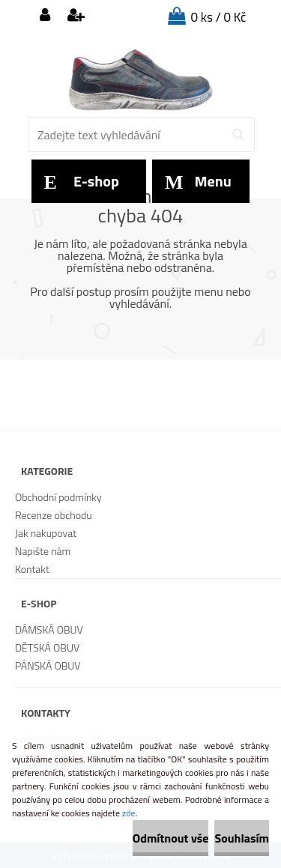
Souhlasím (242, 838)
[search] (238, 135)
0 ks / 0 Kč (219, 17)
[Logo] (141, 79)
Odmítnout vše (171, 838)
